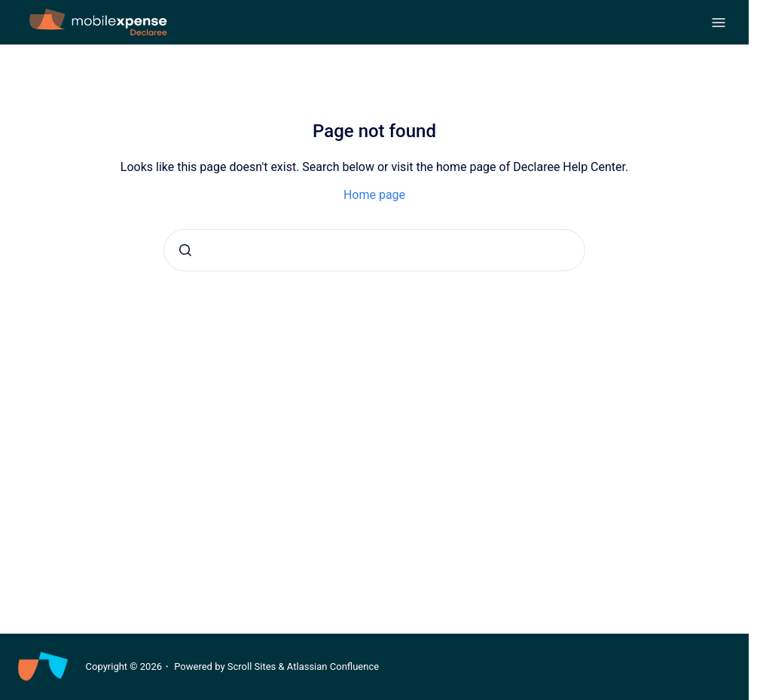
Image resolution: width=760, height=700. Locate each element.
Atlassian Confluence (333, 666)
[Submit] (185, 250)
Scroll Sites (252, 666)
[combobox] (374, 250)
